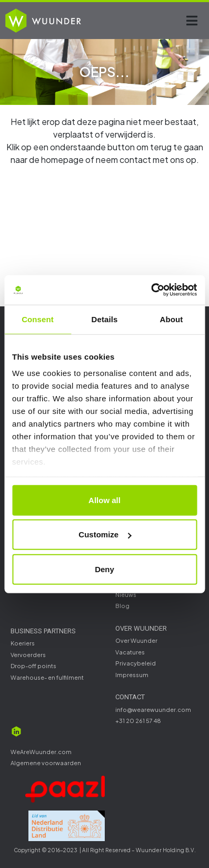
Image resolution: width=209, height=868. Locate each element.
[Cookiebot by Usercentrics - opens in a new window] (151, 290)
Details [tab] (105, 319)
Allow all (105, 500)
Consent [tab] (38, 319)
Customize (105, 534)
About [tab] (172, 319)
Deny (105, 569)
